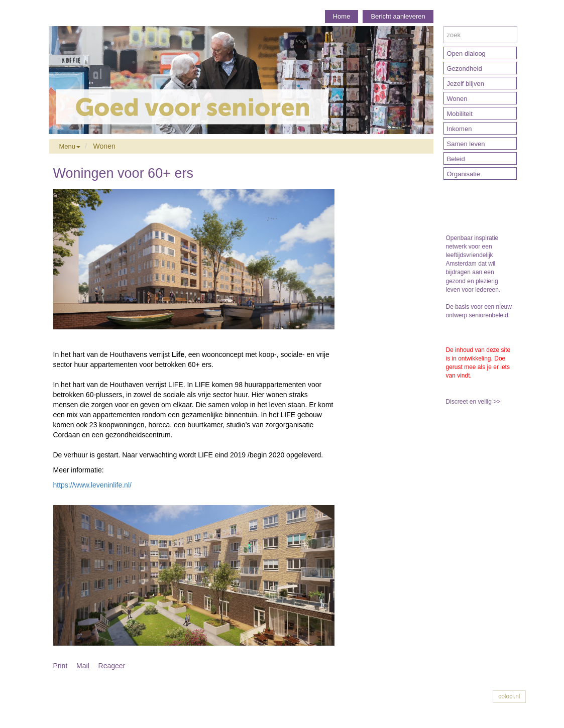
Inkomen (460, 129)
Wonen (104, 146)
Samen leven (466, 144)
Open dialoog (466, 53)
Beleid (456, 159)
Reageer (112, 666)
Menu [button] (70, 146)
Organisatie (464, 174)
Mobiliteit (460, 114)
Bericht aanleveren (398, 16)
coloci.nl (509, 696)
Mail (83, 666)
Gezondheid (465, 69)
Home (342, 16)
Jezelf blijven (466, 84)
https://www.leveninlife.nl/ (92, 485)
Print (61, 666)
